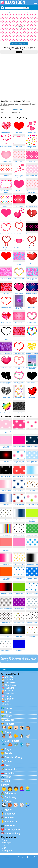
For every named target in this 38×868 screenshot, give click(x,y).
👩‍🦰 (22, 789)
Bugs (8, 749)
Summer (9, 699)
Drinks (9, 761)
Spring (8, 696)
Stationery (11, 797)
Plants (8, 716)
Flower (9, 712)
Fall (7, 701)
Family (5, 785)
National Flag (12, 833)
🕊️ (28, 736)
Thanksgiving (12, 685)
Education (11, 793)
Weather (10, 720)
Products (10, 825)
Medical (9, 818)
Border (5, 840)
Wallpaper (10, 12)
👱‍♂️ (28, 789)
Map (4, 845)
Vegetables (11, 769)
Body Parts (11, 822)
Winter (8, 704)
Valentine (10, 688)
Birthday (9, 691)
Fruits (8, 765)
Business (10, 814)
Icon (7, 829)
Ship (7, 781)
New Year (10, 693)
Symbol (16, 829)
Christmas (10, 680)
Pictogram (7, 851)
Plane (8, 777)
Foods (8, 753)
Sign (4, 848)
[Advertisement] (19, 78)
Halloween (10, 682)
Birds (8, 732)
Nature (9, 708)
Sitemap (21, 857)
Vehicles (10, 773)
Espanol (7, 857)
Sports (9, 801)
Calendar (10, 677)
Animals (9, 724)
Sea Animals (12, 741)
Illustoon (3, 12)
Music (8, 810)
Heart (15, 12)
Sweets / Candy (14, 757)
